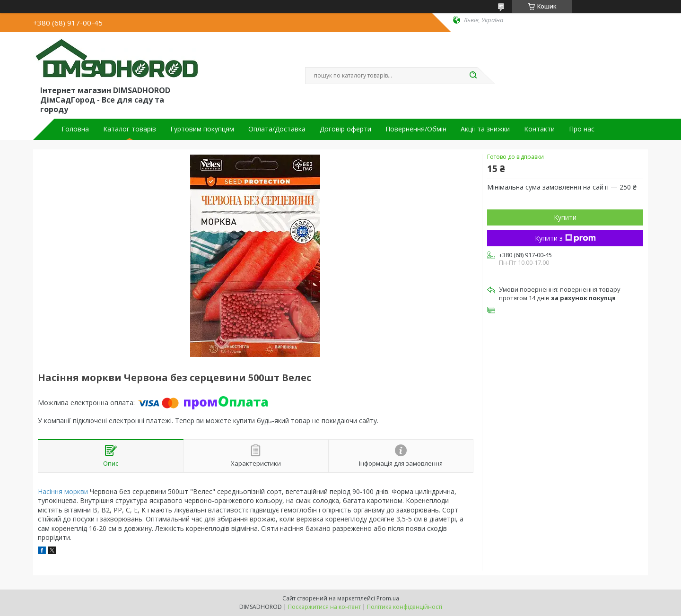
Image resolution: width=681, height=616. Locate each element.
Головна (75, 129)
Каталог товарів (130, 129)
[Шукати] (473, 76)
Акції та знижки (485, 129)
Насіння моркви (63, 491)
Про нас (582, 129)
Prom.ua (388, 598)
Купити (565, 217)
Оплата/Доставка (277, 129)
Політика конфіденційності (405, 607)
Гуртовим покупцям (202, 129)
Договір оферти (345, 129)
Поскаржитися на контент (324, 607)
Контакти (539, 129)
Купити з (565, 238)
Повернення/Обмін (416, 129)
